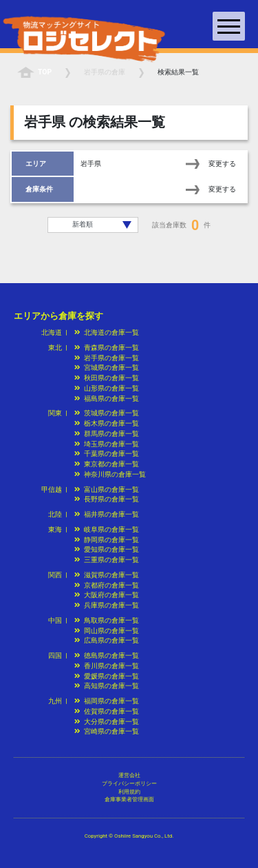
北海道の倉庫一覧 (107, 332)
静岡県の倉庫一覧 (107, 540)
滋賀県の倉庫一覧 (107, 575)
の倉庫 (105, 72)
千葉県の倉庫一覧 (107, 454)
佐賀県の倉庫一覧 (107, 711)
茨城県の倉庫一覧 (107, 413)
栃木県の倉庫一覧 (107, 423)
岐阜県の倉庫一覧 (107, 529)
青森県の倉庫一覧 (107, 348)
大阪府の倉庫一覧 (107, 595)
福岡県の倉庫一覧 (107, 701)
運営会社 (129, 775)
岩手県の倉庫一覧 (107, 358)
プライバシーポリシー (129, 784)
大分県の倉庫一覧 (107, 722)
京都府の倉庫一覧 (107, 585)
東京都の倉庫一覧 (107, 464)
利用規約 (129, 792)
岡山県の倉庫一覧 (107, 631)
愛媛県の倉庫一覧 (107, 676)
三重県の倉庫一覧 (107, 560)
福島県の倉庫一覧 (107, 399)
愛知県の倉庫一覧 (107, 549)
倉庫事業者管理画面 (129, 799)
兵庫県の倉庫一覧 (107, 605)
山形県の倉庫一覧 (107, 388)
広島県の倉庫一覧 (107, 640)
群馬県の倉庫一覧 (107, 434)
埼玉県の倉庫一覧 (107, 444)
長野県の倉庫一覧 (107, 499)
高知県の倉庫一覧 (107, 686)
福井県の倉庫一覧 (107, 514)
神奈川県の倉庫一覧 (110, 474)
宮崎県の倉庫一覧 (107, 731)
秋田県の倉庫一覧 (107, 378)
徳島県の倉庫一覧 (107, 655)
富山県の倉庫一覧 (107, 489)
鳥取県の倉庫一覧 (107, 620)
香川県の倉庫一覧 (107, 666)
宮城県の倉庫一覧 (107, 368)
